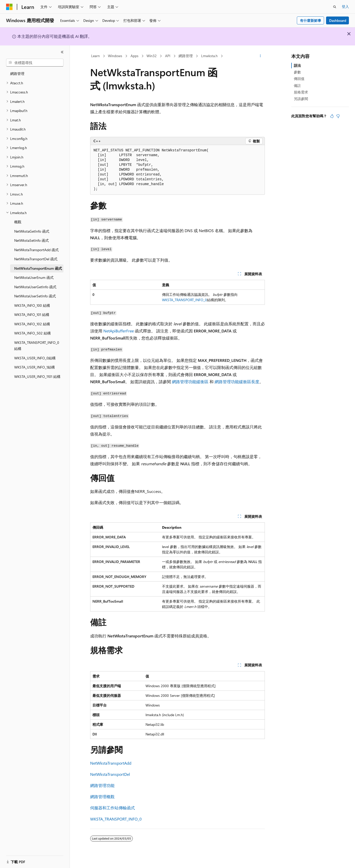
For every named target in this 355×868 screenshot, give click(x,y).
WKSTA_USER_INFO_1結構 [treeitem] (35, 367)
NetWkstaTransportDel (110, 774)
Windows (115, 56)
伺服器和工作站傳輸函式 (112, 808)
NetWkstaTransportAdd (111, 763)
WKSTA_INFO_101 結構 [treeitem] (32, 315)
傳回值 (299, 79)
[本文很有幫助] (332, 116)
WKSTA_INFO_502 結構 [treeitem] (33, 333)
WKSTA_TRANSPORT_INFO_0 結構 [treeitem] (37, 346)
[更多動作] (260, 56)
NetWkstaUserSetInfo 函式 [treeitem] (35, 296)
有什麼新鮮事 (311, 20)
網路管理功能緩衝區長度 (237, 382)
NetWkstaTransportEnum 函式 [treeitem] (38, 268)
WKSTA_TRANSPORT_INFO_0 (184, 300)
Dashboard (338, 20)
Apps (134, 56)
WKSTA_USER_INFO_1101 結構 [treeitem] (37, 376)
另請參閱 (301, 99)
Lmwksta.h (209, 56)
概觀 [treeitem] (18, 222)
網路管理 (186, 56)
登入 (345, 6)
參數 (297, 72)
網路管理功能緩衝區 (190, 382)
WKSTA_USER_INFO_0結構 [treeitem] (35, 358)
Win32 (152, 56)
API (168, 56)
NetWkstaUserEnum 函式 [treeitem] (34, 277)
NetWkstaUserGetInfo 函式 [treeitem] (35, 287)
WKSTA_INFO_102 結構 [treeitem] (32, 324)
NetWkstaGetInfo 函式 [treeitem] (32, 231)
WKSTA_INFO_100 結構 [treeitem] (32, 305)
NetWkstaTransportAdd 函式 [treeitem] (36, 250)
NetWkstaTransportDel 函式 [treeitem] (36, 259)
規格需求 (301, 92)
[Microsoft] (9, 7)
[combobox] (35, 63)
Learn (95, 56)
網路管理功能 (102, 785)
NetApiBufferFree (119, 331)
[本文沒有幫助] (338, 116)
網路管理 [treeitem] (17, 74)
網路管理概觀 (102, 797)
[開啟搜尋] (335, 7)
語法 (297, 65)
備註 (297, 85)
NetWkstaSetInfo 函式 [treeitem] (31, 240)
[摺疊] (62, 52)
